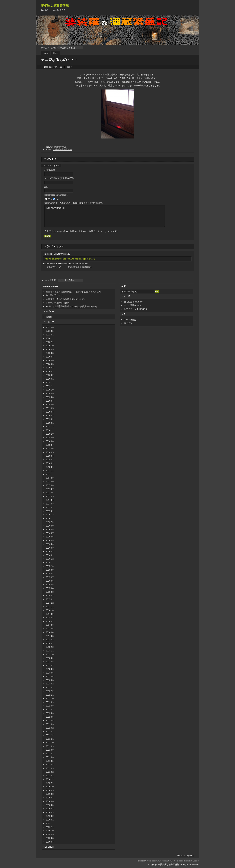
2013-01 (50, 687)
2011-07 (50, 754)
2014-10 (50, 610)
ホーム (44, 48)
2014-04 (50, 632)
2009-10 (50, 831)
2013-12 (50, 647)
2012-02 (50, 728)
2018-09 (50, 438)
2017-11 (50, 474)
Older (55, 53)
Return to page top (185, 855)
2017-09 (50, 482)
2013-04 (50, 676)
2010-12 (50, 779)
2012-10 (50, 698)
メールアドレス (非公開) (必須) (59, 178)
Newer (46, 53)
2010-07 (50, 798)
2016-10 (50, 522)
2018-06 (50, 449)
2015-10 (50, 566)
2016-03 (50, 548)
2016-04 (50, 544)
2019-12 (50, 382)
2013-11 (50, 651)
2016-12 (50, 515)
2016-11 (50, 518)
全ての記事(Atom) (132, 305)
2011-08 (50, 750)
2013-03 (50, 680)
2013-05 (50, 673)
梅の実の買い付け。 (55, 295)
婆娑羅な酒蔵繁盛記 (55, 6)
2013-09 (50, 658)
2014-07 (50, 621)
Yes (50, 199)
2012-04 (50, 720)
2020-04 (50, 368)
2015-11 (50, 563)
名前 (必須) (50, 170)
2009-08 (50, 838)
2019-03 (50, 416)
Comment (74, 203)
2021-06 (50, 327)
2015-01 (50, 599)
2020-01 (50, 379)
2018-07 (50, 445)
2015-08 (50, 573)
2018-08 (50, 441)
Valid (130, 320)
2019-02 (50, 419)
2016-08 (50, 529)
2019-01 (50, 423)
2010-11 (50, 783)
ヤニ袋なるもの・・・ (57, 267)
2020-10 (50, 346)
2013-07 (50, 665)
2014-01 (50, 643)
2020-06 (50, 360)
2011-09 (50, 746)
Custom (196, 861)
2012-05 (50, 717)
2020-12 (50, 338)
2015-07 (50, 577)
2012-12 (50, 691)
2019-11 (50, 386)
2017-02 (50, 507)
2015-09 (50, 570)
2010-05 (50, 805)
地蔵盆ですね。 (61, 147)
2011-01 (50, 776)
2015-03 (50, 592)
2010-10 (50, 787)
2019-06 (50, 404)
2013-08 (50, 662)
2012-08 (50, 706)
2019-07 (50, 401)
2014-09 (50, 614)
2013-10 (50, 654)
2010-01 (50, 820)
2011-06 (50, 757)
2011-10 (50, 742)
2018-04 (50, 456)
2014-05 (50, 629)
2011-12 (50, 735)
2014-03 (50, 636)
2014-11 (50, 607)
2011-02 (50, 772)
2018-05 (50, 452)
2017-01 (50, 511)
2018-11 (50, 430)
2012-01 (50, 732)
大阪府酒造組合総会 (62, 150)
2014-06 (50, 625)
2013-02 (50, 684)
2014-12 (50, 603)
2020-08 (50, 353)
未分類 (53, 48)
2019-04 (50, 412)
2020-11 (50, 342)
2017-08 (50, 485)
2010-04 (50, 809)
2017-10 (50, 478)
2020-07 (50, 357)
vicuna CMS (167, 861)
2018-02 (50, 463)
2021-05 (50, 331)
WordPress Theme (181, 861)
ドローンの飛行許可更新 (58, 303)
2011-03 (50, 768)
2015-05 (50, 585)
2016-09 (50, 526)
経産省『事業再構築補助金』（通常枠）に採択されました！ (74, 292)
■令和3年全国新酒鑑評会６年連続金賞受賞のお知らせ (71, 306)
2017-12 (50, 471)
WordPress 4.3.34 (154, 861)
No (57, 199)
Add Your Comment (105, 216)
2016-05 (50, 540)
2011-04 (50, 765)
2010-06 (50, 801)
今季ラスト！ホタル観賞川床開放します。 (66, 299)
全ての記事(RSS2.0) (133, 302)
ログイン (128, 323)
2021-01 (50, 335)
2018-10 (50, 434)
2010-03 (50, 812)
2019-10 (50, 390)
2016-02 (50, 551)
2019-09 (50, 393)
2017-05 (50, 496)
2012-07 (50, 710)
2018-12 (50, 426)
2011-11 (50, 739)
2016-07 (50, 533)
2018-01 (50, 467)
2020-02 (50, 375)
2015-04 (50, 588)
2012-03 (50, 724)
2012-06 (50, 713)
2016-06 (50, 537)
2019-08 (50, 397)
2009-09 (50, 834)
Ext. (191, 861)
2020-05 (50, 364)
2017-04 (50, 500)
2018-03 (50, 460)
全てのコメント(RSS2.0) (136, 309)
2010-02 (50, 816)
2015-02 (50, 596)
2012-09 (50, 702)
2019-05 (50, 408)
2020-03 (50, 371)
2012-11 (50, 695)
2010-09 (50, 790)
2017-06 (50, 493)
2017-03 (50, 504)
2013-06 (50, 669)
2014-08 (50, 618)
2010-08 (50, 794)
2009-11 (50, 827)
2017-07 (50, 489)
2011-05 (50, 761)
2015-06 (50, 581)
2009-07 (50, 842)
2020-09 (50, 349)
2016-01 (50, 555)
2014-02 (50, 640)
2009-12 (50, 823)
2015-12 (50, 559)
